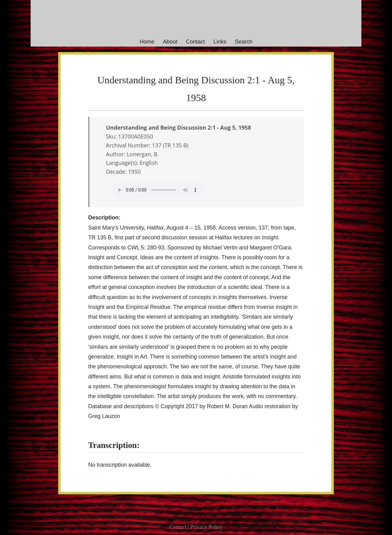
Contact (195, 42)
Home (147, 42)
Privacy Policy (207, 527)
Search (244, 42)
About (170, 42)
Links (220, 42)
